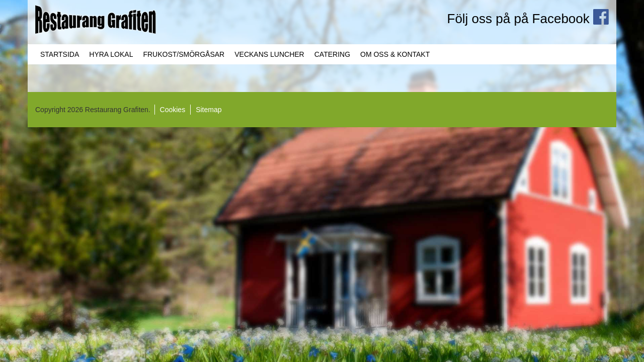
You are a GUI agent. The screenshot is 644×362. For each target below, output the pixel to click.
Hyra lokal (111, 54)
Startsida (60, 54)
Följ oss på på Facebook (528, 19)
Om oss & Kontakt (395, 54)
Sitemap (209, 110)
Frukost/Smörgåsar (184, 54)
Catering (332, 54)
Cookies (173, 110)
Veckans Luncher (269, 54)
